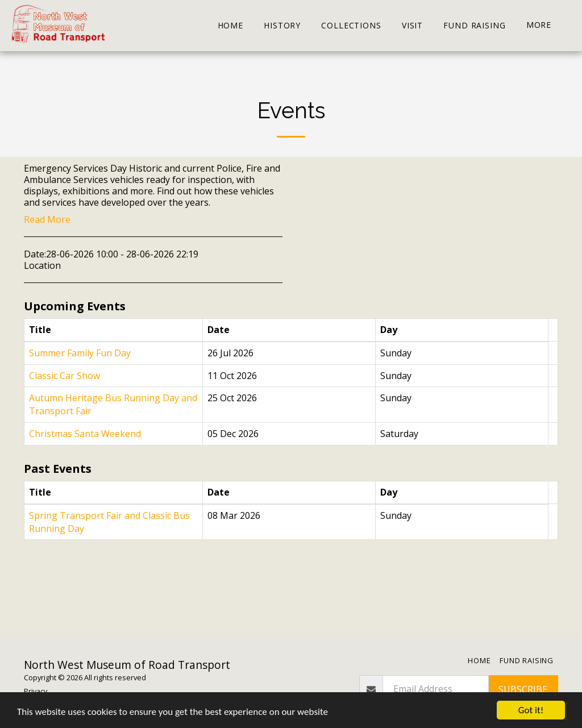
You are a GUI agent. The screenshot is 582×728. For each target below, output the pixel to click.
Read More (47, 219)
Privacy (36, 691)
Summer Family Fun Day (80, 353)
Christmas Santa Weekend (85, 434)
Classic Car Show (65, 376)
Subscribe (523, 689)
